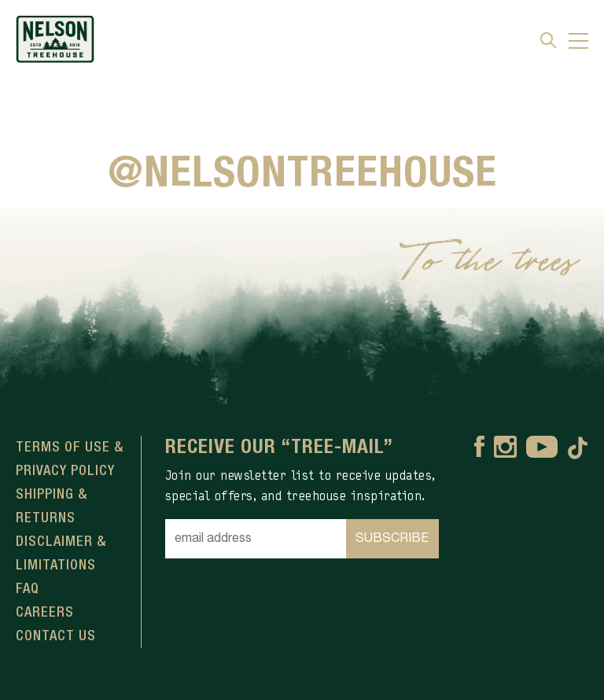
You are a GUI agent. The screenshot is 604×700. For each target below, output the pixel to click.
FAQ (28, 589)
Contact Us (56, 636)
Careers (45, 613)
